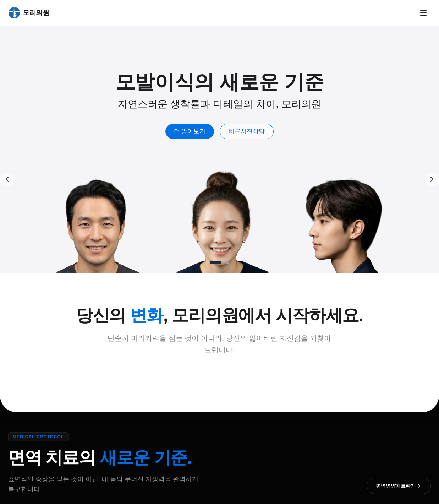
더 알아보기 (193, 131)
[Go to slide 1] (216, 262)
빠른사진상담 (251, 131)
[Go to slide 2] (227, 262)
